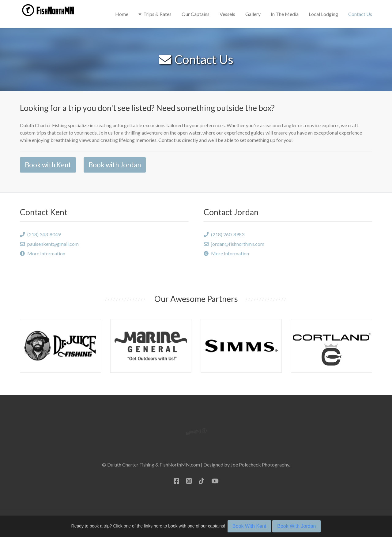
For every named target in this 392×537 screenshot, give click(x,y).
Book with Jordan (115, 165)
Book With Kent (249, 526)
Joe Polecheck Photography (260, 465)
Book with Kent (48, 165)
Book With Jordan (296, 526)
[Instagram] (189, 481)
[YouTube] (215, 481)
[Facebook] (176, 481)
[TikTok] (202, 481)
